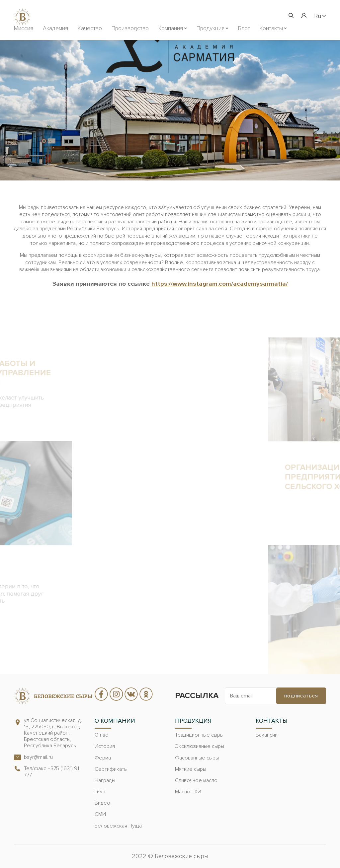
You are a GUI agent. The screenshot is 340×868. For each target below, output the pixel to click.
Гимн (100, 792)
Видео (102, 803)
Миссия (24, 28)
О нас (101, 735)
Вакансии (267, 735)
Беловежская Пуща (118, 826)
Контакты (271, 28)
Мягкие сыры (191, 769)
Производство (130, 28)
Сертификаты (111, 769)
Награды (105, 780)
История (105, 746)
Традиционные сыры (199, 735)
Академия (55, 28)
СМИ (100, 814)
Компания (171, 28)
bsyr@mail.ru (38, 757)
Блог (244, 28)
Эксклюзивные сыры (200, 746)
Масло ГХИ (188, 792)
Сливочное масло (196, 780)
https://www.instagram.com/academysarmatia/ (220, 284)
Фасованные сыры (197, 758)
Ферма (103, 758)
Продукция (211, 28)
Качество (90, 28)
